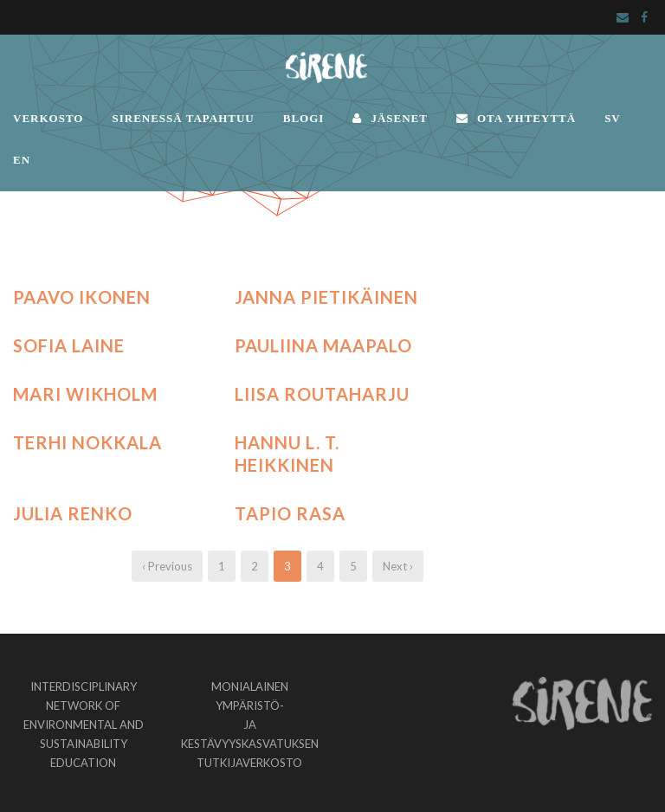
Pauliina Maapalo (323, 345)
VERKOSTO (48, 118)
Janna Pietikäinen (326, 297)
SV (613, 118)
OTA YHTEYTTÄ (516, 118)
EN (22, 160)
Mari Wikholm (85, 394)
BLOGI (304, 118)
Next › (398, 566)
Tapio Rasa (290, 513)
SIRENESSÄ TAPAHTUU (183, 118)
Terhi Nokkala (87, 442)
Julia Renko (73, 513)
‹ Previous (167, 566)
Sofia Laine (69, 345)
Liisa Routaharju (322, 394)
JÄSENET (390, 118)
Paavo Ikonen (82, 297)
